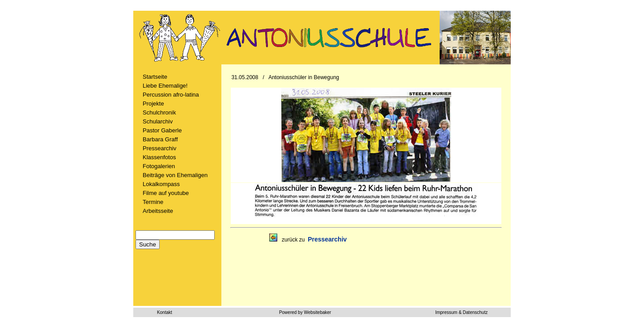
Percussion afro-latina (171, 95)
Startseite (155, 77)
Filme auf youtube (166, 193)
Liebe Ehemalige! (165, 86)
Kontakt (165, 312)
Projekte (153, 104)
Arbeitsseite (158, 211)
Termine (153, 202)
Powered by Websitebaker (305, 312)
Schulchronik (159, 112)
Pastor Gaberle (162, 130)
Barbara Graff (160, 139)
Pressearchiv (159, 148)
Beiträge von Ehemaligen (175, 175)
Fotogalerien (159, 166)
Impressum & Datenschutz (461, 312)
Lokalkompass (161, 184)
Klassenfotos (159, 157)
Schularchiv (158, 121)
